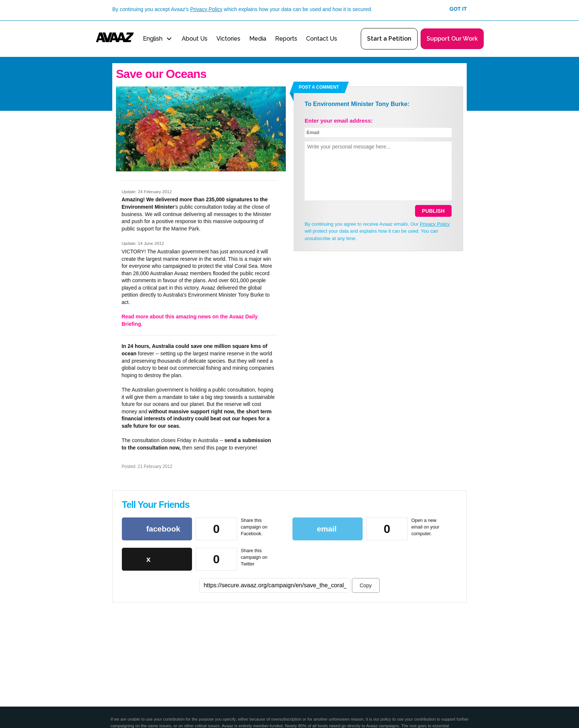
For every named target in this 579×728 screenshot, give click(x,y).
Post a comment (319, 87)
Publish (433, 211)
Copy (366, 585)
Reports (286, 39)
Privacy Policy (206, 9)
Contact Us (322, 39)
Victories (228, 39)
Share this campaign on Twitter (254, 557)
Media (258, 39)
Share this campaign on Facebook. (254, 527)
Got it (458, 9)
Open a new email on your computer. (425, 527)
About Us (195, 39)
